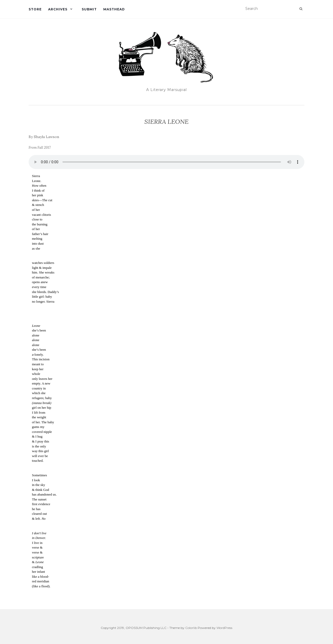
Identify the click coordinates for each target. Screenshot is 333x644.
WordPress (224, 628)
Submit (89, 9)
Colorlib (191, 628)
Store (35, 9)
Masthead (114, 9)
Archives (58, 9)
